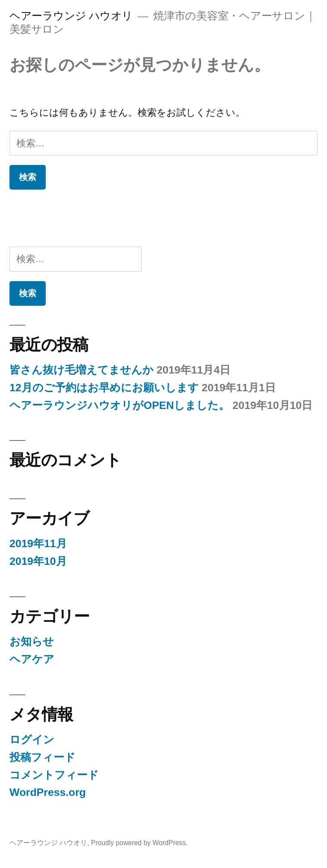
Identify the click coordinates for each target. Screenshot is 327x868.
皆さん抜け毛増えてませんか (82, 370)
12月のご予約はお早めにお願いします (104, 388)
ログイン (32, 740)
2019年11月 (38, 543)
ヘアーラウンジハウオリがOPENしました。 (119, 405)
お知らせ (32, 641)
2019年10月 (38, 561)
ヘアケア (32, 659)
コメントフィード (54, 775)
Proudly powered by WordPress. (139, 843)
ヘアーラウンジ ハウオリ (71, 16)
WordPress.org (48, 792)
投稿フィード (42, 757)
